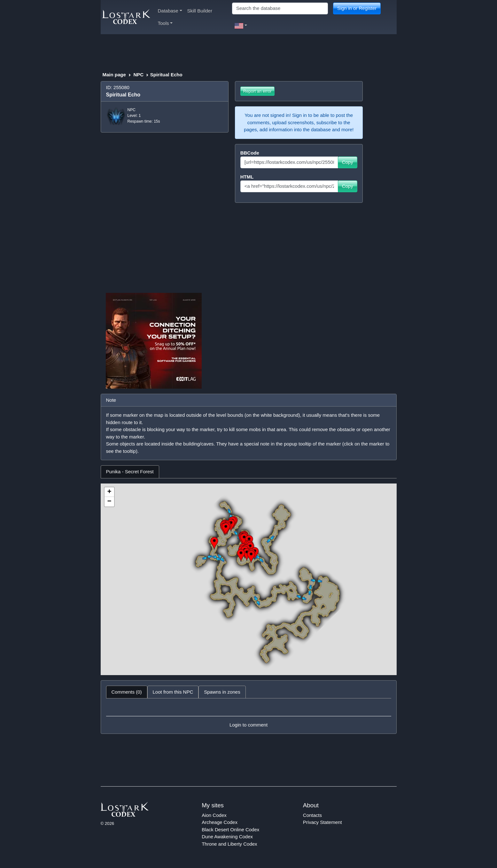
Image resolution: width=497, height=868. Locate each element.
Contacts (312, 815)
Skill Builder (200, 11)
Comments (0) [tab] (127, 692)
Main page (114, 75)
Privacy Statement (322, 822)
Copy (348, 162)
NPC (138, 75)
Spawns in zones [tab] (222, 692)
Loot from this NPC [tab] (173, 692)
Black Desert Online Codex (230, 830)
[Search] (280, 8)
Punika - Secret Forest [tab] (130, 472)
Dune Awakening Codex (227, 837)
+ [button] (109, 492)
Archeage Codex (220, 822)
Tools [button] (165, 23)
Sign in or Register (357, 8)
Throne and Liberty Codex (229, 844)
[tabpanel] (249, 579)
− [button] (109, 502)
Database (170, 11)
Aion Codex (214, 815)
